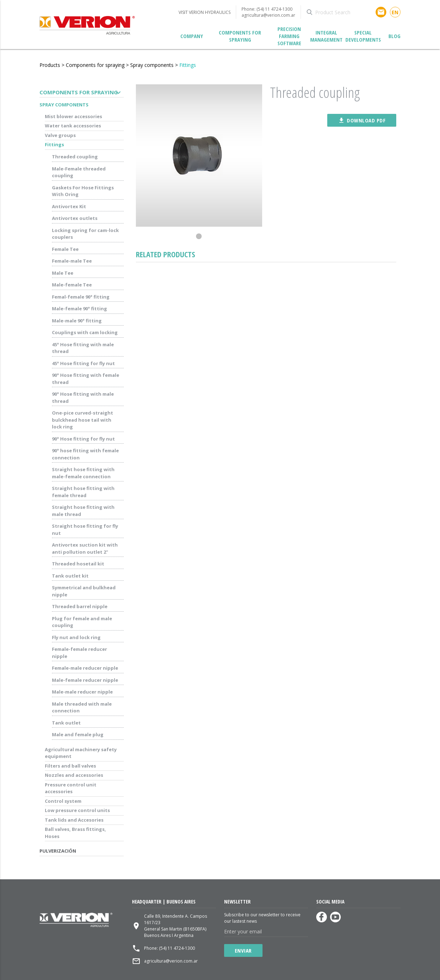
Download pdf (362, 120)
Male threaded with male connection (82, 707)
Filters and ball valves (70, 766)
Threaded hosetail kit (78, 564)
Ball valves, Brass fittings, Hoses (75, 833)
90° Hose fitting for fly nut (83, 439)
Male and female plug (78, 734)
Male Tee (63, 273)
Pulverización (58, 851)
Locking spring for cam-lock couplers (85, 234)
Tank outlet (66, 723)
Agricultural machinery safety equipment (81, 753)
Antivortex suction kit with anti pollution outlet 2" (85, 548)
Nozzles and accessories (74, 775)
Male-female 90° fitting (79, 309)
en (395, 12)
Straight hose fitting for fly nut (85, 529)
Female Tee (65, 249)
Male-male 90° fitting (77, 321)
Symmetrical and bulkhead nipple (84, 591)
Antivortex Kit (69, 206)
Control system (63, 801)
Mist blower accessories (73, 116)
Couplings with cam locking (85, 332)
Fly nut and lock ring (76, 637)
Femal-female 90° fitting (81, 297)
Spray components (152, 65)
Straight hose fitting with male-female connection (83, 473)
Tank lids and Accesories (74, 820)
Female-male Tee (72, 261)
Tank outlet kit (70, 576)
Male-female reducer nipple (85, 680)
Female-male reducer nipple (85, 668)
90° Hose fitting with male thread (83, 397)
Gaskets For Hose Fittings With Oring (83, 191)
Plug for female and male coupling (82, 622)
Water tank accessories (73, 126)
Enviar (243, 950)
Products (50, 65)
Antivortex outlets (75, 218)
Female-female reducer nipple (79, 653)
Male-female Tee (72, 285)
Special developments (363, 36)
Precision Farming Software (289, 36)
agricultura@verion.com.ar (268, 15)
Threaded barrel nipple (80, 606)
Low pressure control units (77, 810)
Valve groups (60, 135)
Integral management (326, 36)
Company (192, 36)
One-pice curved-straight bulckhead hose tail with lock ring (83, 420)
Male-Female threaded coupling (79, 172)
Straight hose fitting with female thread (83, 492)
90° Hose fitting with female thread (86, 379)
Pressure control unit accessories (71, 788)
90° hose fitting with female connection (85, 454)
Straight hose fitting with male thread (83, 511)
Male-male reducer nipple (82, 692)
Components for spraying (240, 36)
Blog (394, 36)
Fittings (188, 65)
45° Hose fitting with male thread (83, 348)
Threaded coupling (75, 157)
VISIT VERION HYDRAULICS (205, 12)
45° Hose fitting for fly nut (83, 363)
